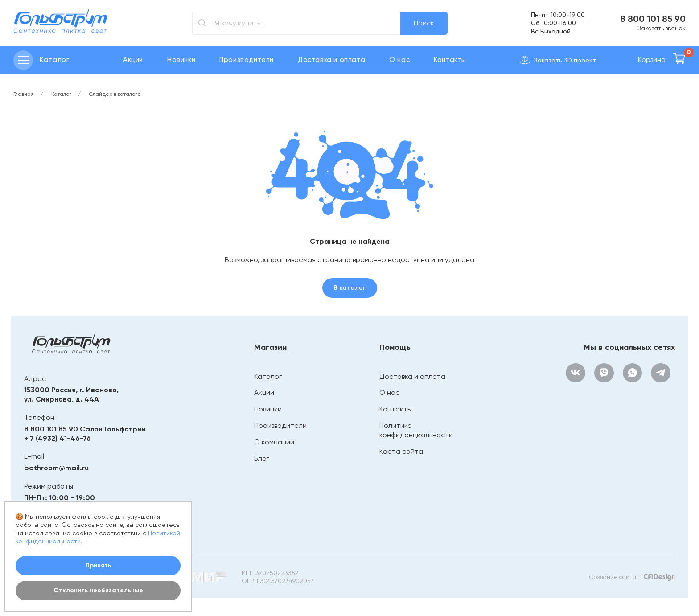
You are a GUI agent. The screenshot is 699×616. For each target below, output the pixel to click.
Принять (98, 565)
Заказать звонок (662, 28)
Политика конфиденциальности (416, 430)
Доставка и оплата (331, 60)
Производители (247, 60)
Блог (261, 458)
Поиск (424, 23)
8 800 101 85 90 (653, 19)
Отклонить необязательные (98, 590)
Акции (133, 60)
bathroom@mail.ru (56, 468)
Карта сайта (401, 451)
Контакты (450, 60)
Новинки (181, 60)
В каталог (350, 288)
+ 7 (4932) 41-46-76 (58, 438)
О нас (399, 60)
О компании (274, 442)
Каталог (267, 376)
